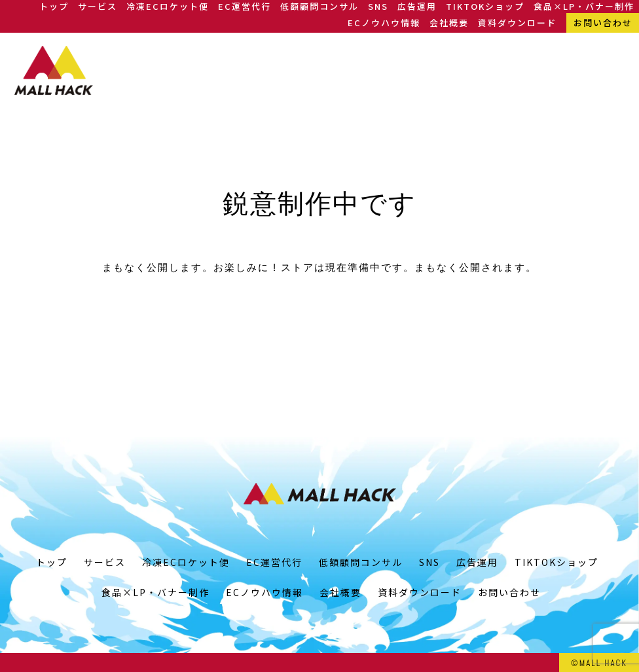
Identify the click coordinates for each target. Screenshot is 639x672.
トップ (54, 6)
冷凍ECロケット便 (168, 6)
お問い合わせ (603, 23)
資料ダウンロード (517, 23)
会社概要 (449, 23)
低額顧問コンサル (319, 6)
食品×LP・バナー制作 (584, 6)
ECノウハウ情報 (384, 23)
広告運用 (417, 6)
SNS (378, 6)
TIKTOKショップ (485, 6)
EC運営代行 (245, 6)
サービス (98, 6)
